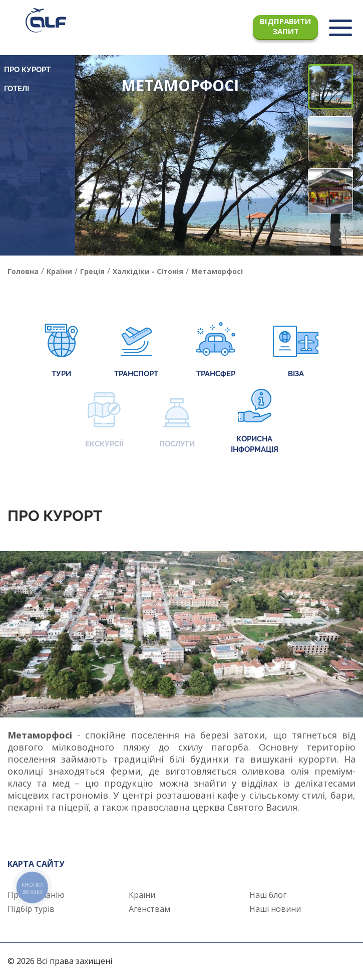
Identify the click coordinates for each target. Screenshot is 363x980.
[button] (342, 235)
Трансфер (216, 351)
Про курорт (27, 70)
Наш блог (268, 895)
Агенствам (149, 909)
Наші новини (275, 909)
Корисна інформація (255, 421)
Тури (61, 351)
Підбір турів (31, 909)
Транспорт (136, 351)
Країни (142, 895)
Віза (296, 351)
